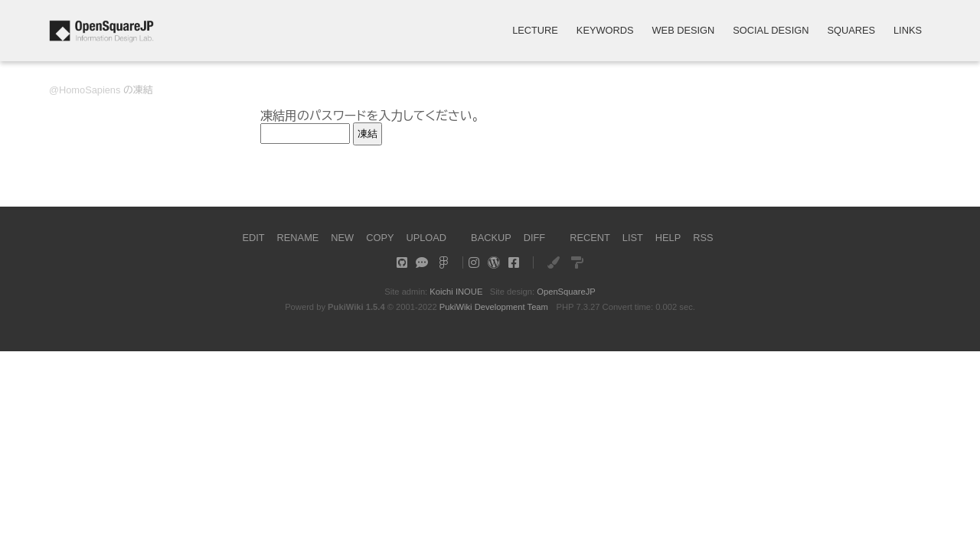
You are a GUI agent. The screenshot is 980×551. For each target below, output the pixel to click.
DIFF (534, 238)
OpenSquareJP (566, 292)
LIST (633, 238)
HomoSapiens (90, 90)
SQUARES (851, 31)
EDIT (253, 238)
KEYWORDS (605, 31)
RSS (703, 238)
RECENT (590, 238)
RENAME (298, 238)
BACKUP (491, 238)
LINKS (908, 31)
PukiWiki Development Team (494, 307)
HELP (668, 238)
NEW (342, 238)
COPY (380, 238)
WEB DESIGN (684, 31)
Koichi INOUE (456, 292)
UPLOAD (426, 238)
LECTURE (535, 31)
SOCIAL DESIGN (771, 31)
